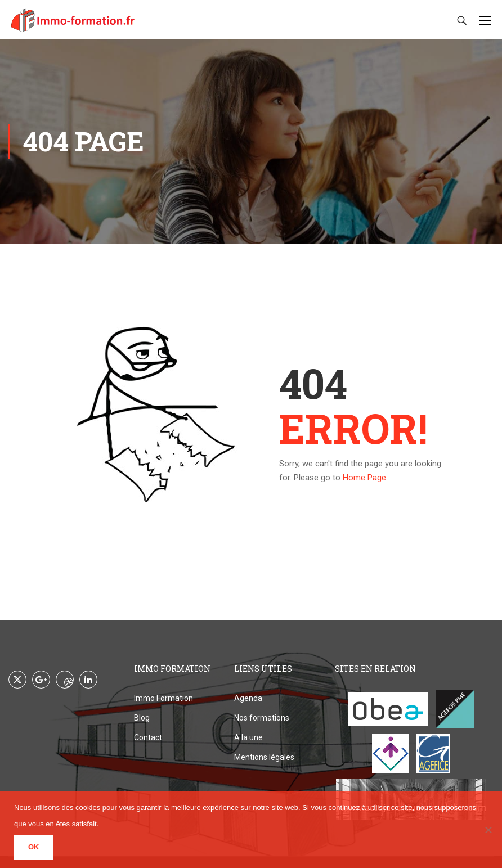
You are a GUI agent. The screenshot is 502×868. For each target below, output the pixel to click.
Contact (148, 737)
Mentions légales (264, 757)
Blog (142, 718)
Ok (34, 847)
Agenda (248, 698)
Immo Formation (163, 698)
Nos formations (262, 718)
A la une (248, 737)
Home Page (364, 478)
